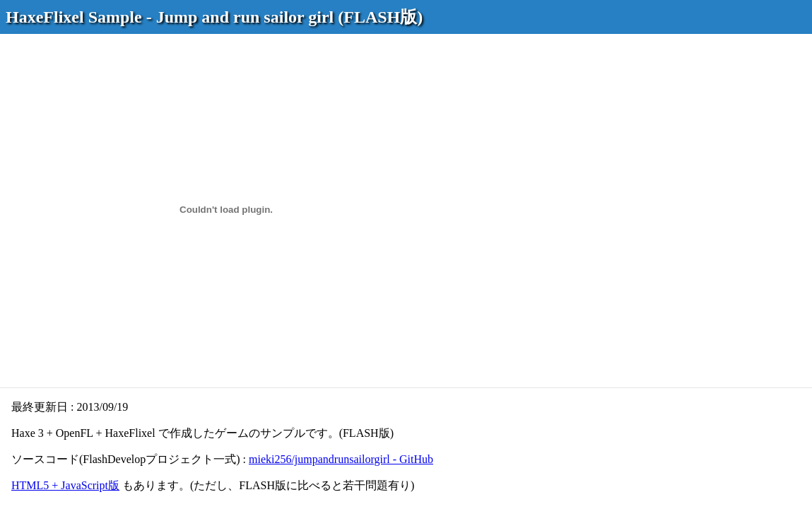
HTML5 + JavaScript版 (65, 485)
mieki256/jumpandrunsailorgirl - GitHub (341, 459)
